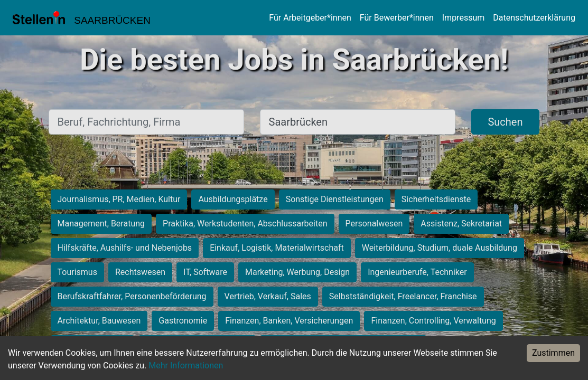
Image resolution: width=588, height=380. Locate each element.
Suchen (505, 122)
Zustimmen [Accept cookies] (553, 353)
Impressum (464, 18)
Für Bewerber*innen (397, 18)
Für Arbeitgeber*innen (310, 18)
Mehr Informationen (186, 365)
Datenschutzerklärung (534, 18)
